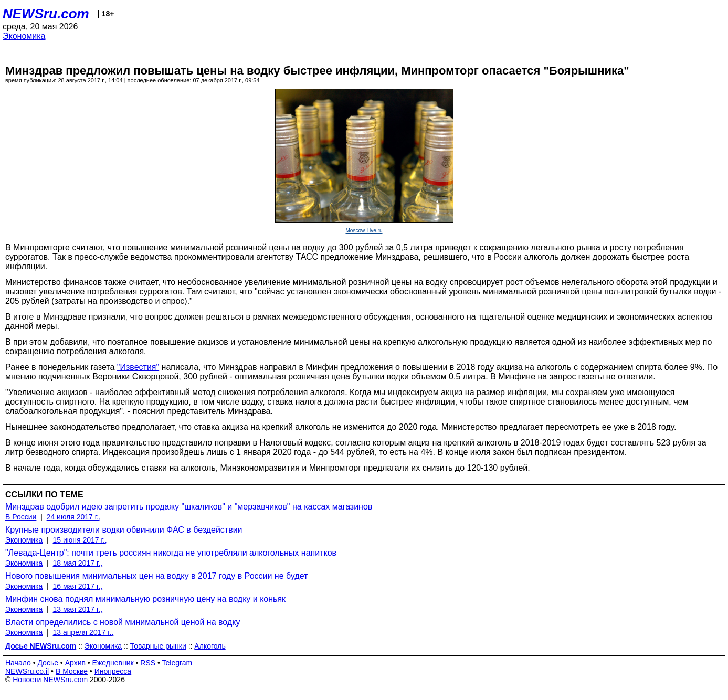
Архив (75, 663)
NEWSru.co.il (27, 671)
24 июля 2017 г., (74, 517)
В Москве (72, 671)
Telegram (177, 663)
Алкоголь (210, 646)
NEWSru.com (46, 14)
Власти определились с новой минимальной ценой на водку (123, 622)
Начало (18, 663)
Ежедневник (113, 663)
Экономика (24, 36)
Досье (48, 663)
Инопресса (113, 671)
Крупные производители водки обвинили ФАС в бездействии (124, 530)
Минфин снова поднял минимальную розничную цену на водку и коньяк (145, 599)
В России (21, 517)
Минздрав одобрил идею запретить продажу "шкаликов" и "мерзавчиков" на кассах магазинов (189, 507)
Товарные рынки (158, 646)
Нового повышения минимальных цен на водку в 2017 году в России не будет (156, 576)
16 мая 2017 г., (78, 586)
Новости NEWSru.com (50, 680)
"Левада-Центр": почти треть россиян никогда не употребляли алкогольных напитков (171, 553)
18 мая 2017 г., (78, 563)
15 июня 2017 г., (80, 540)
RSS (148, 663)
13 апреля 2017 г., (83, 632)
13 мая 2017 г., (78, 609)
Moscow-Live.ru (364, 231)
